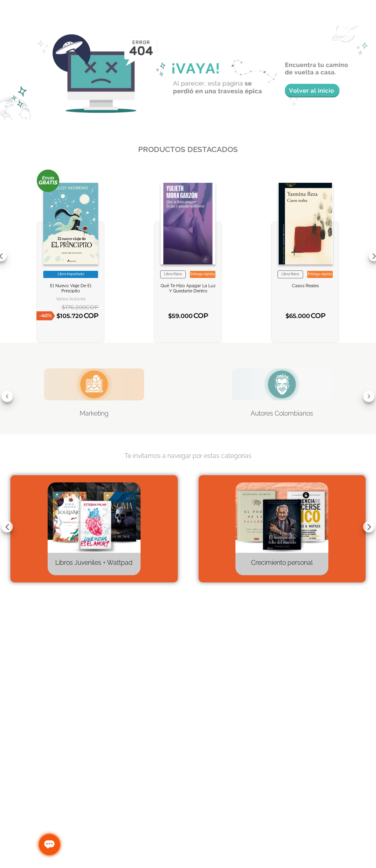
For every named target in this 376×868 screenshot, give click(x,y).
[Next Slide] (369, 396)
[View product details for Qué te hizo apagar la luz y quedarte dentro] (188, 256)
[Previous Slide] (7, 396)
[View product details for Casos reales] (305, 256)
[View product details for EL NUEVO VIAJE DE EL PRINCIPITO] (70, 256)
